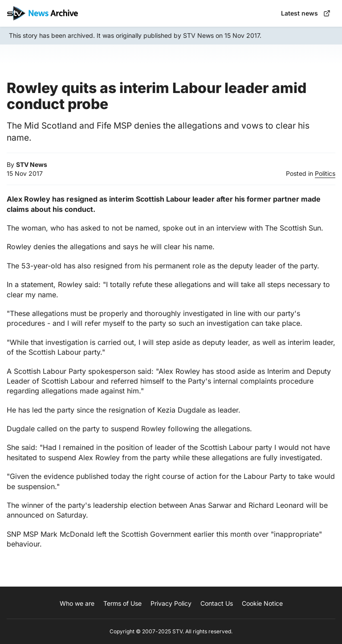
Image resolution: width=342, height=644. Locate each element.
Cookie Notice (262, 603)
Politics (325, 173)
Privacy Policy (171, 603)
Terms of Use (122, 603)
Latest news (306, 13)
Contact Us (217, 603)
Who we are (77, 603)
